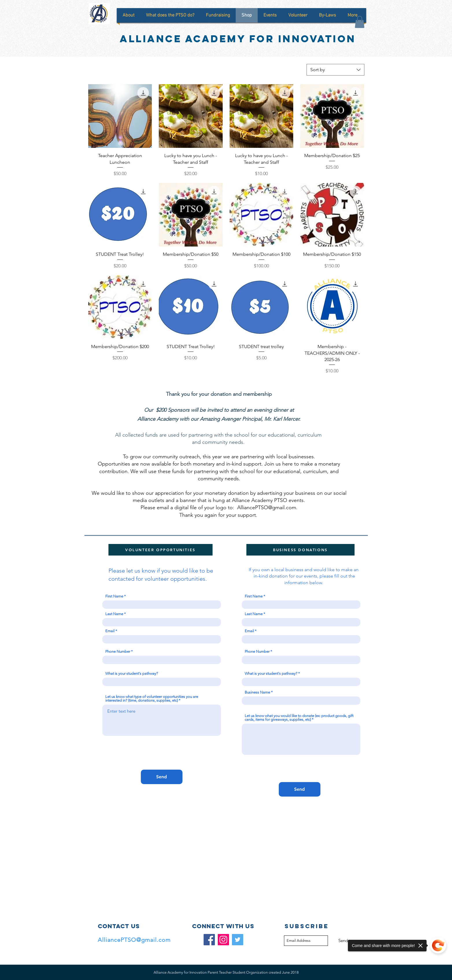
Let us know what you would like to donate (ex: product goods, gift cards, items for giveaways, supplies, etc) (299, 718)
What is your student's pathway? (132, 673)
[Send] (162, 777)
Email (110, 631)
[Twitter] (238, 940)
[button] (360, 22)
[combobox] (335, 70)
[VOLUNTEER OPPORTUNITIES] (160, 550)
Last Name (114, 614)
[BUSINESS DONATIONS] (300, 550)
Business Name (257, 692)
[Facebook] (209, 940)
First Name (114, 596)
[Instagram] (223, 940)
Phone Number (118, 651)
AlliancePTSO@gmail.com (267, 508)
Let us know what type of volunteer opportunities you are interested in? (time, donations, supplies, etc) (152, 698)
